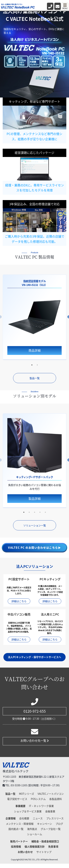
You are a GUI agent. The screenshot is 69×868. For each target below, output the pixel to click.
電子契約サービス (17, 799)
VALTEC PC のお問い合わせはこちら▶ (34, 548)
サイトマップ (44, 852)
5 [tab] (45, 512)
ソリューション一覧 (35, 525)
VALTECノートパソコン (51, 794)
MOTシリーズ (27, 794)
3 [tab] (35, 512)
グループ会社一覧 (51, 829)
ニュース (38, 818)
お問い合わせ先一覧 (35, 740)
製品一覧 (35, 378)
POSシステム (38, 799)
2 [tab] (37, 365)
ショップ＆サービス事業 (28, 811)
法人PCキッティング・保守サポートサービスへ (34, 657)
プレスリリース (55, 818)
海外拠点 (32, 829)
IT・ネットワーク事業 (41, 806)
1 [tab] (32, 365)
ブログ (59, 824)
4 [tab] (40, 512)
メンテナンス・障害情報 (20, 824)
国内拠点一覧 (16, 829)
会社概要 (24, 818)
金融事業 (50, 811)
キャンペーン (45, 824)
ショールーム (35, 834)
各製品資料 (56, 799)
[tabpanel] (34, 317)
